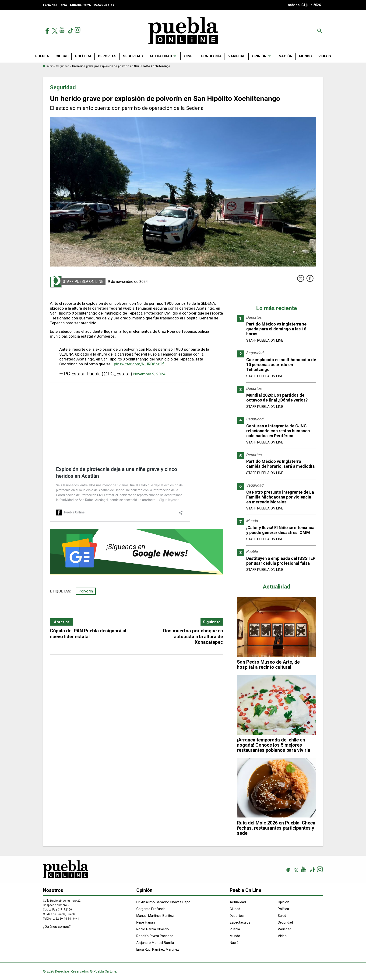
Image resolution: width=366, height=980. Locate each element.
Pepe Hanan (146, 922)
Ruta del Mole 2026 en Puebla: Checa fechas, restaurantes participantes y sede (276, 828)
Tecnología (210, 56)
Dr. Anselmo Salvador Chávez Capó (163, 902)
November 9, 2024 (149, 374)
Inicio (50, 66)
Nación (286, 56)
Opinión (259, 56)
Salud (282, 916)
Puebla (42, 56)
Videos (325, 56)
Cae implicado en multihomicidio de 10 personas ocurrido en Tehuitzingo (281, 365)
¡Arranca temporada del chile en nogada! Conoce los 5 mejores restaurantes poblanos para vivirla (274, 745)
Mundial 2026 (80, 5)
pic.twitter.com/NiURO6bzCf (139, 364)
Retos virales (104, 5)
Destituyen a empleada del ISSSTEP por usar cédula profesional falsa (281, 561)
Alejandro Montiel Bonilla (155, 943)
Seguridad (133, 56)
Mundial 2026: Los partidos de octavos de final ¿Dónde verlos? (277, 398)
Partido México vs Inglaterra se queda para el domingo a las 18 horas (276, 329)
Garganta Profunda (151, 909)
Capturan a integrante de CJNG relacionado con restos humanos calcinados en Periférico (278, 431)
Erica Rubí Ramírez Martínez (158, 949)
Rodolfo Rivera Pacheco (155, 936)
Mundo (305, 56)
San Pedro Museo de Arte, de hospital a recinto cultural (268, 665)
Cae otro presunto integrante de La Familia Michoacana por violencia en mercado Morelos (280, 497)
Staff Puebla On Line (83, 282)
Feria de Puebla (55, 5)
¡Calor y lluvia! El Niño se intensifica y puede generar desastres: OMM (280, 530)
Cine (188, 56)
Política (83, 56)
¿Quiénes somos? (57, 927)
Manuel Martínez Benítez (155, 916)
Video (282, 936)
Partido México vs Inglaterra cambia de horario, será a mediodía (280, 464)
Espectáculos (240, 922)
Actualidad (161, 56)
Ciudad (62, 56)
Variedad (237, 56)
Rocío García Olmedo (153, 929)
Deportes (107, 56)
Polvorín (86, 591)
